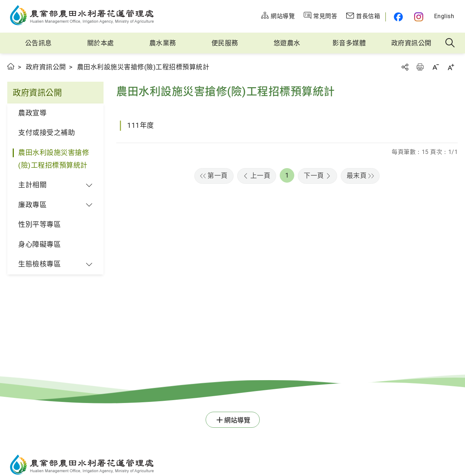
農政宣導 (32, 113)
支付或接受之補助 (46, 133)
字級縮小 (436, 67)
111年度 (141, 125)
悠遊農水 (287, 43)
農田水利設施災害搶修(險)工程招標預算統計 (54, 159)
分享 (405, 67)
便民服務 (225, 43)
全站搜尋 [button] (450, 43)
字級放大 (451, 67)
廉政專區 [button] (32, 205)
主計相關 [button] (32, 185)
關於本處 (101, 43)
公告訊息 (39, 43)
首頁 (11, 66)
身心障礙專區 (39, 245)
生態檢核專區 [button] (39, 264)
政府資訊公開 (411, 43)
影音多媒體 (349, 43)
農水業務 (163, 43)
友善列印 (420, 67)
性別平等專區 (39, 225)
